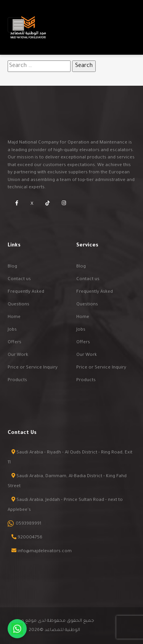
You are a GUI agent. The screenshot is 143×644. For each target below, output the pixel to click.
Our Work (18, 355)
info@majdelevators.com (45, 552)
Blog (12, 267)
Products (17, 381)
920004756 (30, 538)
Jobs (12, 330)
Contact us (19, 280)
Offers (14, 343)
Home (14, 317)
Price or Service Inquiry (33, 368)
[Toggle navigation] (18, 25)
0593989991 (28, 524)
